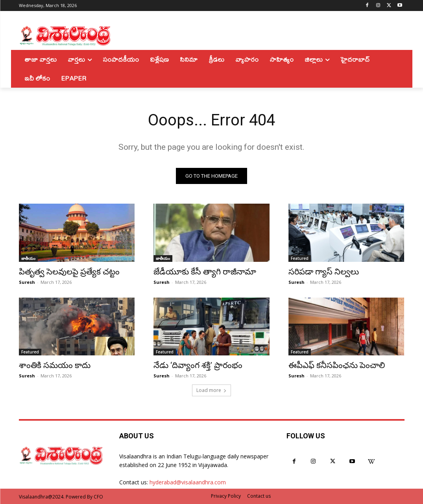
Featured (300, 258)
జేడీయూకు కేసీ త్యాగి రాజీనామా (205, 271)
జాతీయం (28, 258)
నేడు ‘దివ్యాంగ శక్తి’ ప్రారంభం (198, 365)
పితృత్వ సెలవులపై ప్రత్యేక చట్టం (69, 271)
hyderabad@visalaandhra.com (188, 482)
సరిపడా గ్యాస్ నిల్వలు (324, 271)
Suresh (27, 282)
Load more (211, 390)
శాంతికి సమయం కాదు (55, 365)
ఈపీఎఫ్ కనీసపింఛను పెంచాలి (337, 365)
